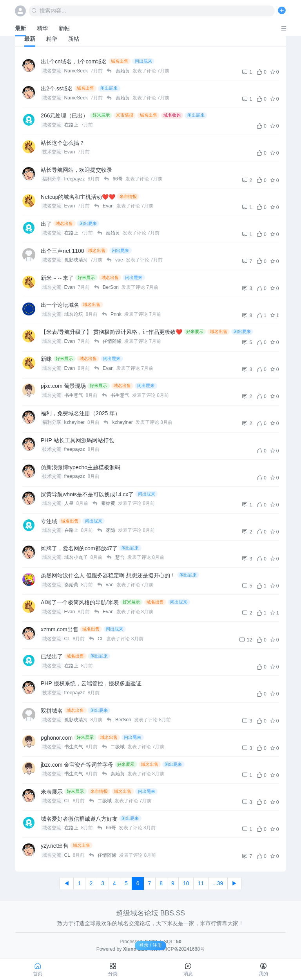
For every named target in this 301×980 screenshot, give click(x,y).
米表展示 (52, 792)
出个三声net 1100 (63, 251)
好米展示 (101, 115)
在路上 (72, 125)
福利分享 (52, 179)
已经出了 (52, 656)
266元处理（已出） (64, 115)
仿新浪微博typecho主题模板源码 (81, 467)
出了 (46, 224)
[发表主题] (282, 11)
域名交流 (52, 71)
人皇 (70, 503)
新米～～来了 (57, 278)
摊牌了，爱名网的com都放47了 (79, 548)
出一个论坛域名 (60, 305)
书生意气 (74, 395)
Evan (70, 152)
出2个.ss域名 (57, 88)
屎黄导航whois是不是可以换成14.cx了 (87, 494)
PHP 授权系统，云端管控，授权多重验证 (91, 683)
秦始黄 (72, 585)
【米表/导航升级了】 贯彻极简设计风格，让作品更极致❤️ (112, 332)
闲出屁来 (143, 61)
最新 (20, 28)
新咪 (46, 359)
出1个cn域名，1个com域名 (74, 61)
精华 (42, 28)
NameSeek (77, 71)
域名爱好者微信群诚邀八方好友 (79, 819)
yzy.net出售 (55, 846)
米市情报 (125, 115)
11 (201, 883)
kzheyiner (75, 422)
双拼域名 (52, 711)
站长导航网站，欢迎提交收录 (76, 170)
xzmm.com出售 (60, 629)
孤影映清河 (77, 260)
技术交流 (52, 152)
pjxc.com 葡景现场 (63, 386)
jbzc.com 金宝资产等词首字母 (77, 765)
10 (186, 883)
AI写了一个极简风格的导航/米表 (80, 602)
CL (68, 639)
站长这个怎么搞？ (63, 143)
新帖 (64, 28)
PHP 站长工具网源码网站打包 (77, 440)
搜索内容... (49, 11)
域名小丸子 (77, 557)
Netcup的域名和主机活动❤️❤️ (78, 197)
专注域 (49, 521)
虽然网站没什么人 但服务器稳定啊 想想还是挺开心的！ (108, 575)
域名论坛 (74, 314)
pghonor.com (57, 738)
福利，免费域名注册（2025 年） (81, 413)
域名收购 (172, 115)
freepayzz (75, 179)
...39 (218, 883)
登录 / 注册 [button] (150, 945)
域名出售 (120, 61)
